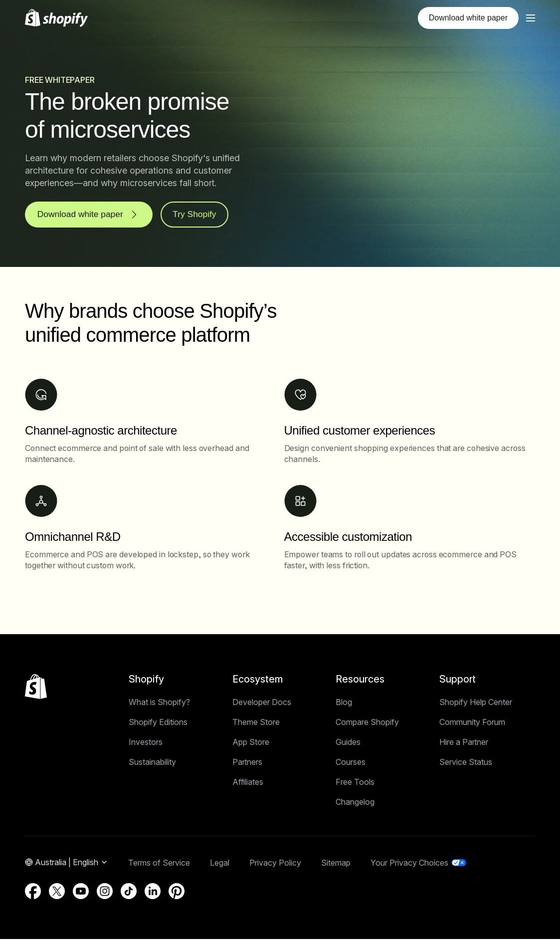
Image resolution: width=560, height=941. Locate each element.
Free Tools (355, 784)
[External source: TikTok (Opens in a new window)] (129, 893)
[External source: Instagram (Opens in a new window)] (105, 893)
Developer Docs (262, 704)
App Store (251, 744)
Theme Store (256, 724)
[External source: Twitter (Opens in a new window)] (57, 893)
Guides (348, 744)
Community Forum (472, 724)
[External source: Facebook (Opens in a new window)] (33, 893)
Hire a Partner (464, 744)
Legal (220, 865)
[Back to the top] (36, 689)
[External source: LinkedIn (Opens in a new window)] (153, 893)
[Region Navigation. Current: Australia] (67, 865)
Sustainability (152, 764)
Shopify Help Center (476, 704)
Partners (247, 764)
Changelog (355, 804)
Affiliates (248, 784)
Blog (344, 704)
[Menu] (531, 18)
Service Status (466, 764)
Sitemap (336, 865)
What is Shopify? (159, 704)
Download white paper (468, 18)
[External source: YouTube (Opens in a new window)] (81, 893)
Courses (351, 764)
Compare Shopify (367, 724)
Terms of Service (159, 865)
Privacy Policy (275, 865)
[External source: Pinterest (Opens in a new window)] (177, 893)
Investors (146, 744)
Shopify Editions (158, 724)
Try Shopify (200, 216)
